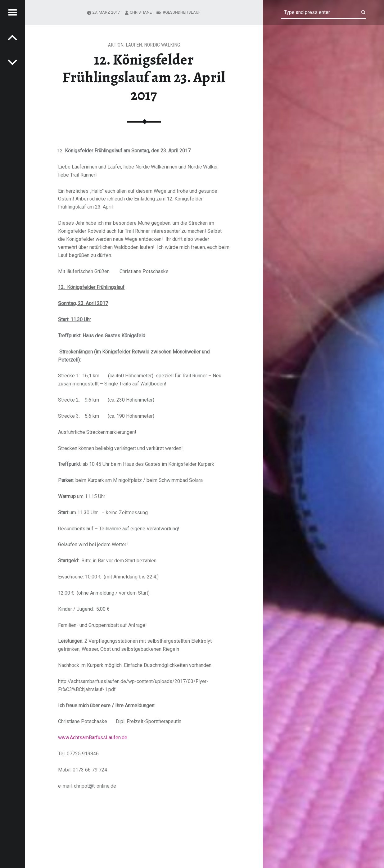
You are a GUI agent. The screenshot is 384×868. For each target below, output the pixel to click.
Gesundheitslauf (183, 12)
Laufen (134, 45)
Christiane (141, 12)
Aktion (116, 45)
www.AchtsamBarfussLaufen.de (93, 738)
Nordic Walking (162, 45)
